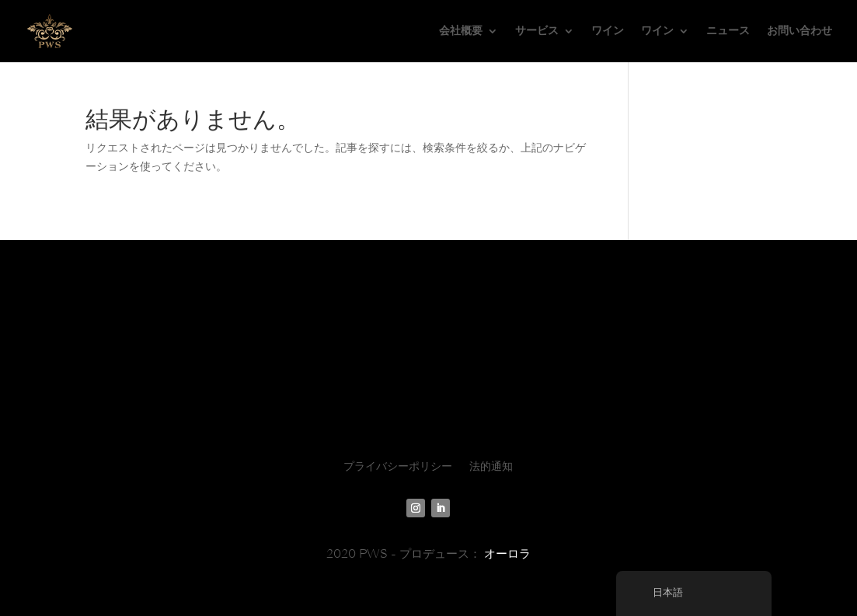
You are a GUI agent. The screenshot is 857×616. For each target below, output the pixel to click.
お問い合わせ (800, 31)
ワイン (608, 31)
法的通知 (491, 467)
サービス (537, 31)
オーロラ (507, 554)
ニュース (728, 31)
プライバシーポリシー (398, 467)
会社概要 (461, 31)
